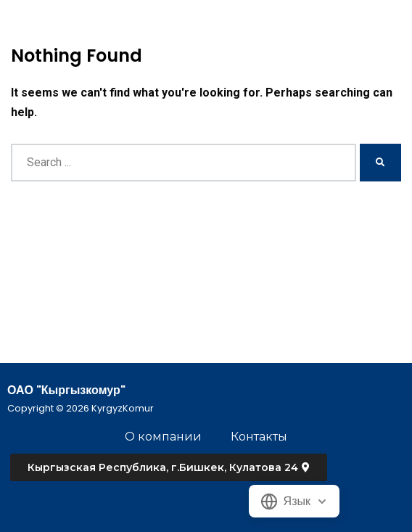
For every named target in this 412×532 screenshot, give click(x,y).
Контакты (259, 437)
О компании (163, 437)
